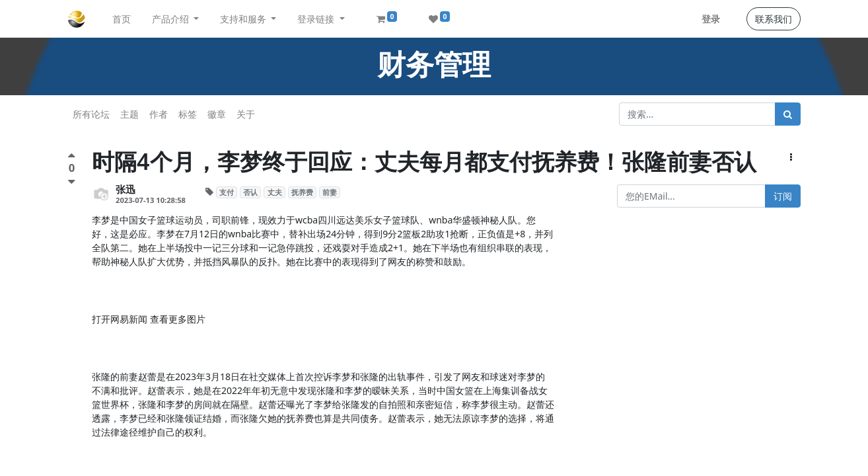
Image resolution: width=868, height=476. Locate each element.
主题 (129, 114)
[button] (791, 157)
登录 (711, 19)
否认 (250, 192)
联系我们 (774, 19)
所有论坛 (91, 114)
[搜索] (788, 114)
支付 (227, 192)
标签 (188, 114)
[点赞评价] (72, 157)
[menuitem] (122, 19)
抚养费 (302, 192)
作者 (159, 114)
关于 (246, 114)
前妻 (330, 192)
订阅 (783, 196)
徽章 (217, 114)
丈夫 (275, 192)
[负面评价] (72, 181)
